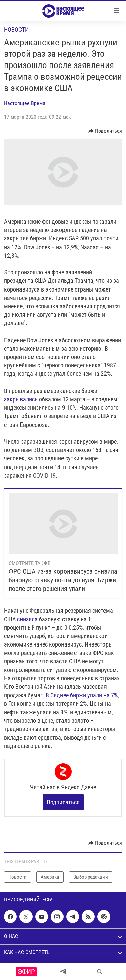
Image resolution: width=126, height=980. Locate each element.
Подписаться (63, 802)
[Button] (105, 131)
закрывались (21, 399)
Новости (16, 29)
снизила (28, 619)
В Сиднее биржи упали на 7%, (82, 695)
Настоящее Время (25, 103)
